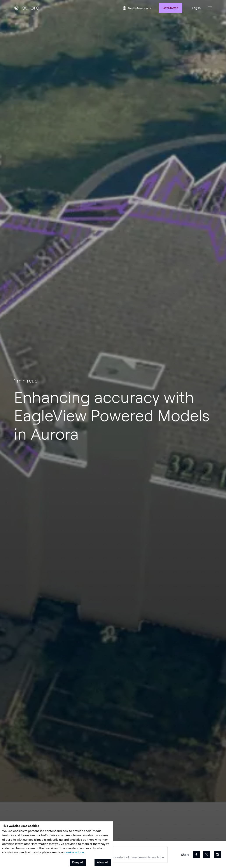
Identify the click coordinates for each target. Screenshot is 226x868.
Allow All (103, 862)
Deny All (78, 862)
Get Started (171, 8)
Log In (196, 8)
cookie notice (74, 852)
